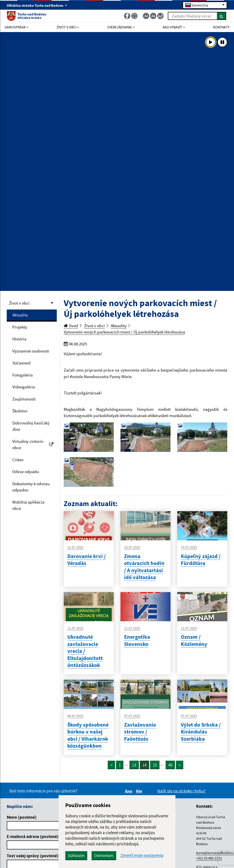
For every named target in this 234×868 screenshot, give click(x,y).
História (19, 339)
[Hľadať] (222, 16)
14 (144, 765)
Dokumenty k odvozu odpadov (31, 487)
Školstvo (20, 411)
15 (155, 765)
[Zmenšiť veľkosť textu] (146, 16)
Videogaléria (24, 387)
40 (170, 765)
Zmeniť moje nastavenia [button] (142, 855)
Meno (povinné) (22, 817)
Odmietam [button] (104, 855)
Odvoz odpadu (26, 472)
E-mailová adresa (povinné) (33, 836)
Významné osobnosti (31, 351)
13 (134, 765)
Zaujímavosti (24, 399)
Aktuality (20, 315)
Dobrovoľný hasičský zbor (31, 426)
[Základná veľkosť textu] (153, 16)
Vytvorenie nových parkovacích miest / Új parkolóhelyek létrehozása (124, 332)
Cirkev (18, 460)
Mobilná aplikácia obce (28, 505)
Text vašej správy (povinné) (33, 856)
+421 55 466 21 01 (209, 858)
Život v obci (19, 303)
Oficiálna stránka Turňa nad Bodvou (37, 5)
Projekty (20, 327)
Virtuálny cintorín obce (33, 445)
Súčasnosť (21, 363)
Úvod (71, 326)
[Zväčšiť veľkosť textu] (160, 16)
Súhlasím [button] (76, 855)
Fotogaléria (23, 375)
